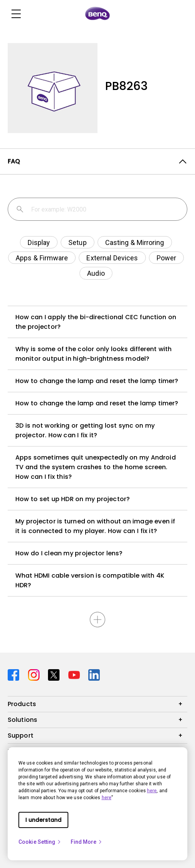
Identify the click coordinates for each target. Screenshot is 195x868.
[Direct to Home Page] (97, 14)
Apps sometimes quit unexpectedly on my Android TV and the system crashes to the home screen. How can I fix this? (96, 467)
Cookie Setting (40, 842)
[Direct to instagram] (35, 674)
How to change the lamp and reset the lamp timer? (97, 381)
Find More (87, 842)
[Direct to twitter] (55, 674)
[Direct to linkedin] (94, 674)
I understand (43, 820)
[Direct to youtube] (75, 674)
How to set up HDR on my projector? (73, 499)
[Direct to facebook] (15, 674)
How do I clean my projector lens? (69, 553)
